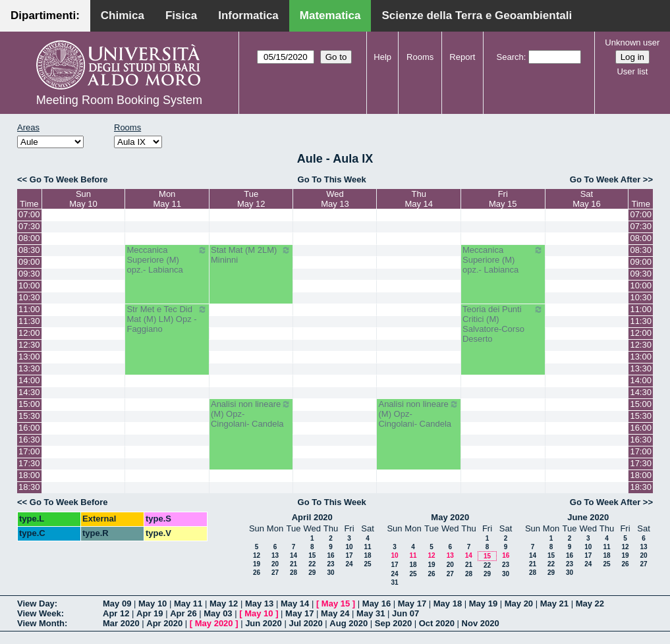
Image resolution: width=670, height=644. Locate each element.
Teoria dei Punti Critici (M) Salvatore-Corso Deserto (503, 324)
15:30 (29, 416)
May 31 (371, 613)
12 (257, 555)
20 (275, 564)
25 (367, 564)
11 (367, 547)
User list (632, 71)
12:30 (29, 345)
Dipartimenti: (45, 15)
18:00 (29, 475)
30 (330, 573)
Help (382, 57)
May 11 (188, 604)
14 (293, 555)
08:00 (29, 238)
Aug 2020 (349, 623)
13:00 (29, 357)
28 (293, 573)
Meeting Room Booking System (119, 100)
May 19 (483, 604)
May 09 (117, 604)
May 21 (554, 604)
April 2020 (312, 517)
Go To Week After (605, 179)
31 (394, 582)
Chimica (123, 15)
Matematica (330, 15)
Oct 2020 (437, 623)
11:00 (29, 309)
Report (462, 57)
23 (330, 564)
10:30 (29, 297)
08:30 (29, 250)
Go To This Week (332, 179)
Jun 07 (405, 613)
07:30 (29, 226)
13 (275, 555)
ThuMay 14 (419, 199)
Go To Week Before (69, 179)
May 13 (259, 604)
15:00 (29, 404)
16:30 (29, 440)
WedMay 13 (335, 199)
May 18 (448, 604)
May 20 (519, 604)
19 (257, 564)
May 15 (336, 604)
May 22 (590, 604)
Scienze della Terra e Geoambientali (477, 15)
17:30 (29, 463)
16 (330, 555)
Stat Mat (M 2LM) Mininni (251, 255)
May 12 (224, 604)
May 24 (335, 613)
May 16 (377, 604)
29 (312, 573)
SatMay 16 (587, 199)
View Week (39, 613)
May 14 (295, 604)
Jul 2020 (305, 623)
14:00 (29, 380)
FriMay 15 (503, 199)
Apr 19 (150, 613)
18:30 (29, 487)
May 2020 (450, 517)
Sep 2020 (393, 623)
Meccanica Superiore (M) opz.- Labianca (167, 260)
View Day (36, 604)
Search (510, 57)
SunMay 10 (83, 199)
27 (275, 573)
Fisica (181, 15)
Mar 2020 (121, 623)
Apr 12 (116, 613)
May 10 (153, 604)
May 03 (218, 613)
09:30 (29, 274)
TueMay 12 (251, 199)
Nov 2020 (481, 623)
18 (367, 555)
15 (312, 555)
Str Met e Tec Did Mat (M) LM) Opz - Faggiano (167, 319)
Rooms (420, 57)
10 (349, 547)
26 (257, 573)
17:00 (29, 451)
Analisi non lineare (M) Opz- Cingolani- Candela (251, 414)
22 (312, 564)
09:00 (29, 262)
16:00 (29, 428)
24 (349, 564)
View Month (41, 623)
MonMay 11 (167, 199)
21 (293, 564)
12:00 (29, 333)
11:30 (29, 321)
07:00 (29, 214)
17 (349, 555)
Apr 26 (183, 613)
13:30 (29, 368)
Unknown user (632, 42)
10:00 (29, 285)
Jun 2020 (264, 623)
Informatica (248, 15)
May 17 (412, 604)
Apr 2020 (164, 623)
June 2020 (588, 517)
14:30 (29, 392)
